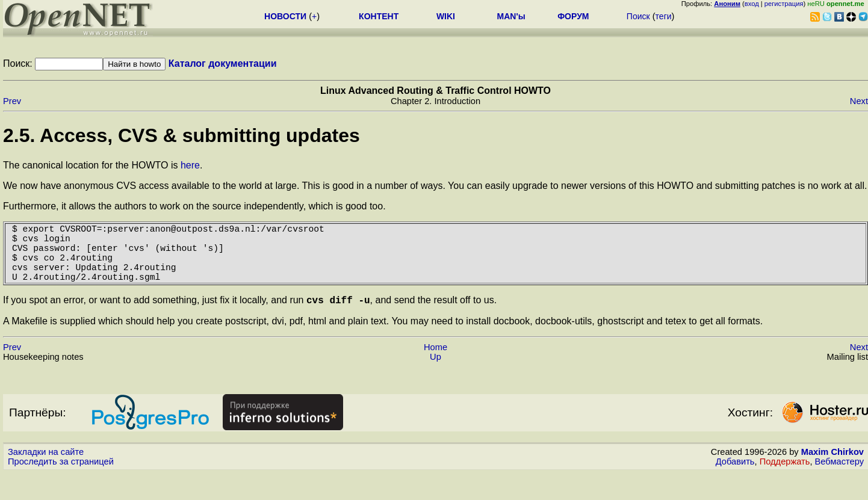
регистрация (784, 4)
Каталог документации (223, 63)
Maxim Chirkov (832, 468)
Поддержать (785, 478)
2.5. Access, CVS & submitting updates (181, 135)
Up (436, 373)
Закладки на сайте (46, 468)
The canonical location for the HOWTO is (92, 165)
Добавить (735, 478)
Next (859, 101)
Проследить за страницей (61, 478)
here (190, 165)
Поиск (638, 16)
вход (752, 4)
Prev (12, 101)
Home (436, 363)
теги (664, 16)
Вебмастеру (839, 478)
